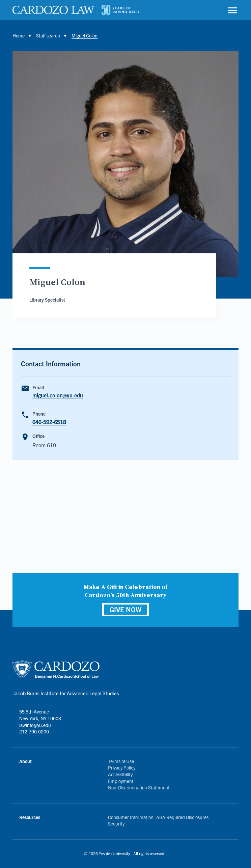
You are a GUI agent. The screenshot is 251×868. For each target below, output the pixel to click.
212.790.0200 (34, 731)
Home (19, 35)
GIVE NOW (125, 609)
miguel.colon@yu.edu (58, 395)
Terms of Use (121, 761)
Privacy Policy (122, 767)
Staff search (48, 35)
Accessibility (120, 774)
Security (116, 823)
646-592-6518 (49, 422)
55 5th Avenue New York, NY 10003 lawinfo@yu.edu (40, 718)
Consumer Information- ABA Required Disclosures (158, 817)
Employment (121, 781)
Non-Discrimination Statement (139, 787)
